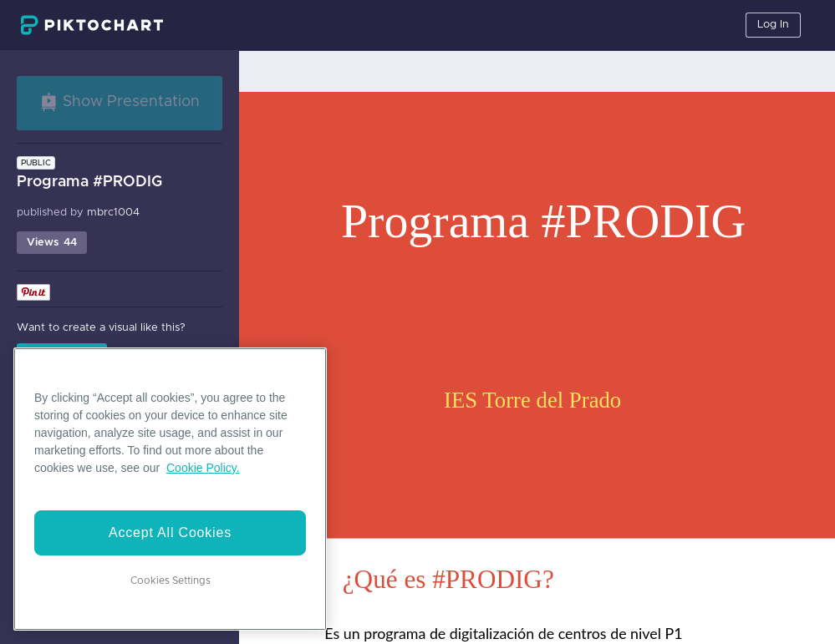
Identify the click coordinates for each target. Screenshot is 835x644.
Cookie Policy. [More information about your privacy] (203, 468)
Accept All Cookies (170, 532)
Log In (773, 25)
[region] (170, 489)
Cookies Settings (171, 581)
